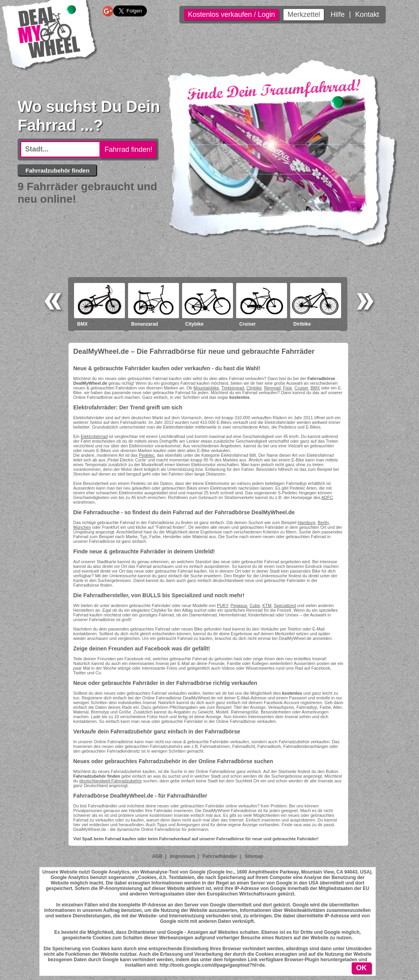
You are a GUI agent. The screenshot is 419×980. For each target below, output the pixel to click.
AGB (157, 856)
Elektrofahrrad (94, 436)
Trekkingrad (233, 388)
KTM (267, 605)
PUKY (223, 605)
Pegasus (239, 605)
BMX (315, 388)
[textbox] (60, 149)
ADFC (327, 497)
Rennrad (272, 388)
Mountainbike (206, 388)
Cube (255, 605)
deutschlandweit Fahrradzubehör (110, 781)
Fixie (288, 388)
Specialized (285, 605)
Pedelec (147, 455)
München (82, 527)
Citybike (254, 388)
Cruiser (301, 388)
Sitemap (254, 856)
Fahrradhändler (220, 856)
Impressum (182, 856)
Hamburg (306, 522)
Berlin (323, 522)
